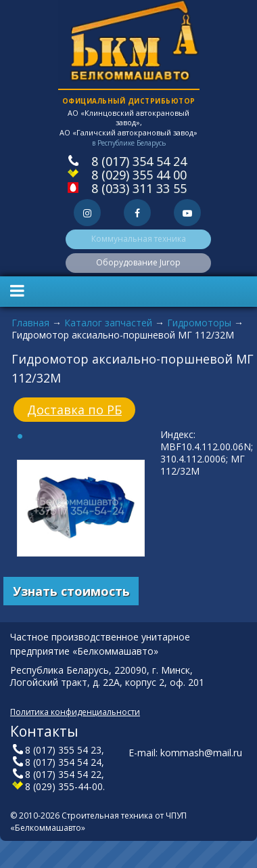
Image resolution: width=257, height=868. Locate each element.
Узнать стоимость (71, 591)
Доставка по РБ (74, 410)
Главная (30, 323)
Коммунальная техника (139, 239)
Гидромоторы (199, 323)
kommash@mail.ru (201, 753)
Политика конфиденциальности (75, 712)
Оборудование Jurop (138, 262)
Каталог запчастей (108, 323)
